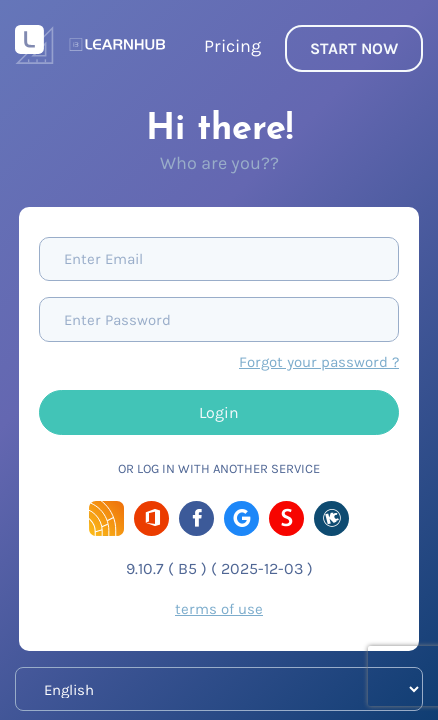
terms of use (219, 609)
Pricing (232, 46)
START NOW (354, 48)
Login (219, 412)
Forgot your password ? (319, 362)
